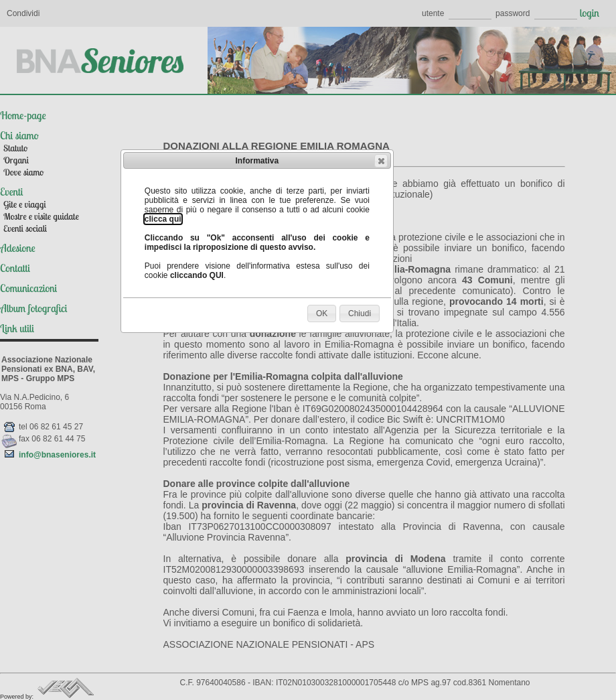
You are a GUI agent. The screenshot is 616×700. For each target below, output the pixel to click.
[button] (381, 161)
